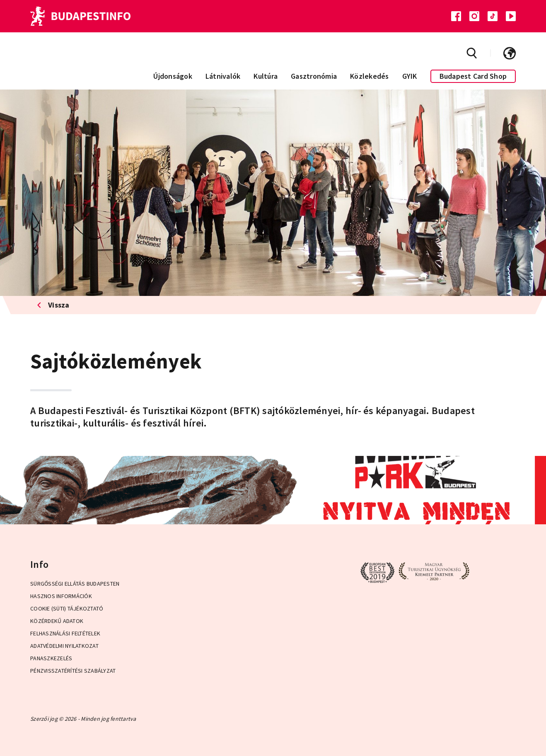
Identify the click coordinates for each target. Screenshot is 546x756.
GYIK (410, 76)
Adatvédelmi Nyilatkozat (64, 646)
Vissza (53, 305)
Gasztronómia (314, 76)
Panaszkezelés (51, 658)
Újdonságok (173, 76)
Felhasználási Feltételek (65, 633)
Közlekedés (370, 76)
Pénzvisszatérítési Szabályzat (73, 671)
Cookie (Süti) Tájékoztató (67, 608)
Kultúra (266, 76)
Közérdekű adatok (57, 621)
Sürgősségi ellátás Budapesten (75, 584)
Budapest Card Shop (473, 76)
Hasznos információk (61, 596)
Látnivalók (223, 76)
